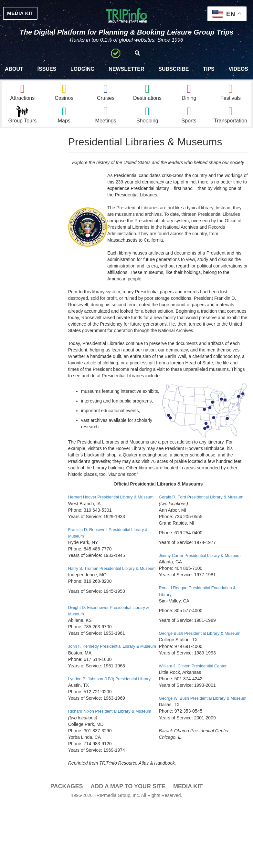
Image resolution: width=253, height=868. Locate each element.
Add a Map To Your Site (128, 844)
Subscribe (174, 76)
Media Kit (188, 844)
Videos (238, 76)
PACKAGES (67, 844)
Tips (209, 76)
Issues (47, 76)
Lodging (83, 76)
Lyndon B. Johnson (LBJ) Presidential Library (113, 724)
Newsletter (126, 76)
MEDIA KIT (30, 14)
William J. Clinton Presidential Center (196, 711)
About (14, 76)
